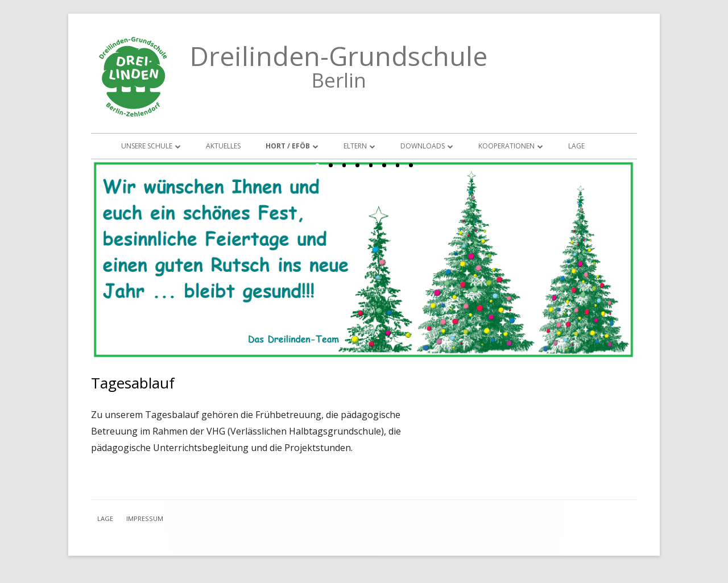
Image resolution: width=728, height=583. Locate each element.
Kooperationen (506, 146)
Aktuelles (223, 146)
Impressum (145, 518)
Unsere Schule (147, 146)
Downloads (423, 146)
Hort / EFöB (288, 146)
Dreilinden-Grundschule (339, 56)
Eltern (355, 146)
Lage (576, 146)
